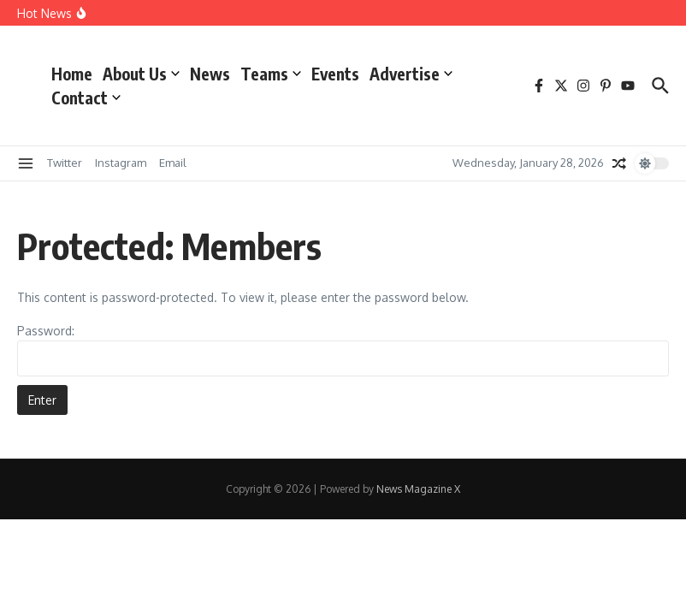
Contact (86, 98)
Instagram (121, 163)
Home (72, 74)
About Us (141, 74)
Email (173, 163)
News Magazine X (418, 489)
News (210, 74)
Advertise (411, 74)
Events (335, 74)
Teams (271, 74)
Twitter (65, 163)
